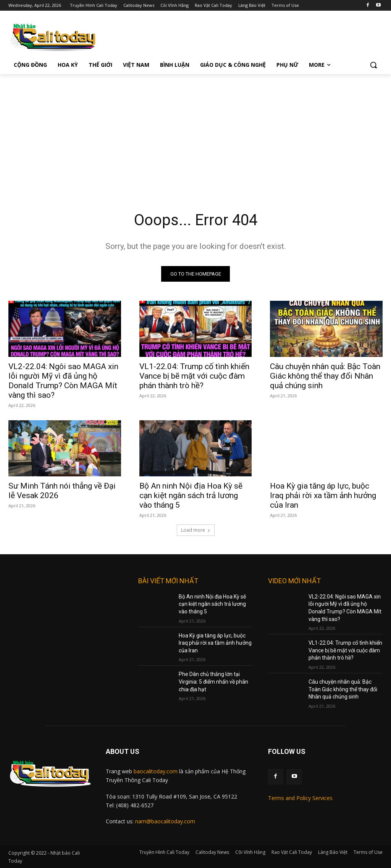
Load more (196, 530)
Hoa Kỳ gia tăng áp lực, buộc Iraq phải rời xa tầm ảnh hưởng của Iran (323, 496)
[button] (373, 65)
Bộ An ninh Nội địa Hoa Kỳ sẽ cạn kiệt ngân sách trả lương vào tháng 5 (191, 496)
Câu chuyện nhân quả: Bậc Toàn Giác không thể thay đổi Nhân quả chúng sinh (325, 376)
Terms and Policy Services (300, 798)
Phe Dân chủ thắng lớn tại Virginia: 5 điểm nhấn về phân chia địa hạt (213, 682)
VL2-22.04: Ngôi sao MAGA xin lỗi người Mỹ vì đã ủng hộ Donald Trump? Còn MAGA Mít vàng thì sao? (63, 381)
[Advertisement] (195, 131)
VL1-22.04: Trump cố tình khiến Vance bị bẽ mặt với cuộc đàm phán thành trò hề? (194, 376)
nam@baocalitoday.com (165, 821)
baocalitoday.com (156, 771)
